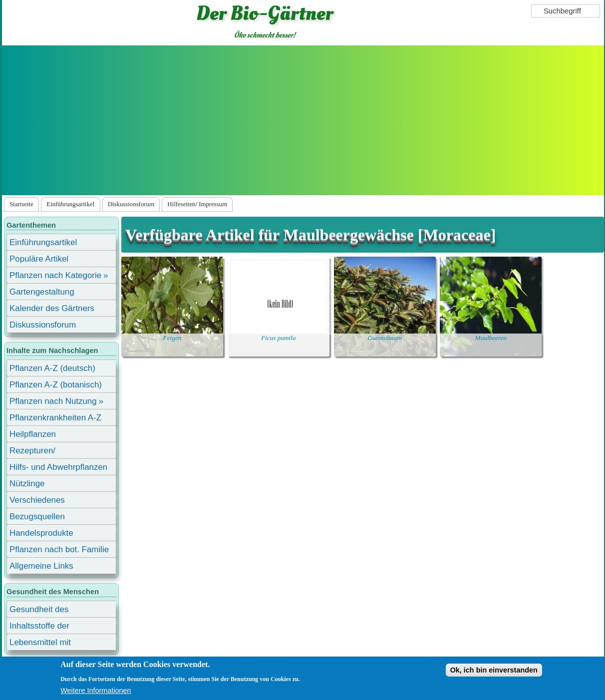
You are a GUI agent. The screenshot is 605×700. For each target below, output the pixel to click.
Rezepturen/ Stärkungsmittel (38, 452)
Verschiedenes (37, 500)
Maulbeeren (491, 338)
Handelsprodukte (41, 533)
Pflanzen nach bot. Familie (59, 549)
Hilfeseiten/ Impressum (197, 204)
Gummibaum (385, 338)
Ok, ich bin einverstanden (494, 670)
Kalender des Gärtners (52, 308)
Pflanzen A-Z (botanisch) (56, 385)
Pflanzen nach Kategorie (55, 275)
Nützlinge (27, 484)
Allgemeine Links (41, 566)
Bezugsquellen (37, 517)
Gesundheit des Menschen (39, 611)
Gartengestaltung (42, 292)
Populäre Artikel (39, 259)
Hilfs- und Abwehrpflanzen (58, 467)
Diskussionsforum (131, 204)
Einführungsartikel (70, 204)
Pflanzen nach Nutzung (53, 401)
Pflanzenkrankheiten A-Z (55, 418)
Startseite (21, 204)
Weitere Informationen (96, 691)
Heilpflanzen (33, 434)
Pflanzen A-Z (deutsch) (52, 368)
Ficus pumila (279, 338)
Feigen (172, 338)
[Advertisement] (303, 120)
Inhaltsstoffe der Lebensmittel (39, 627)
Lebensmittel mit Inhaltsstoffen (40, 644)
